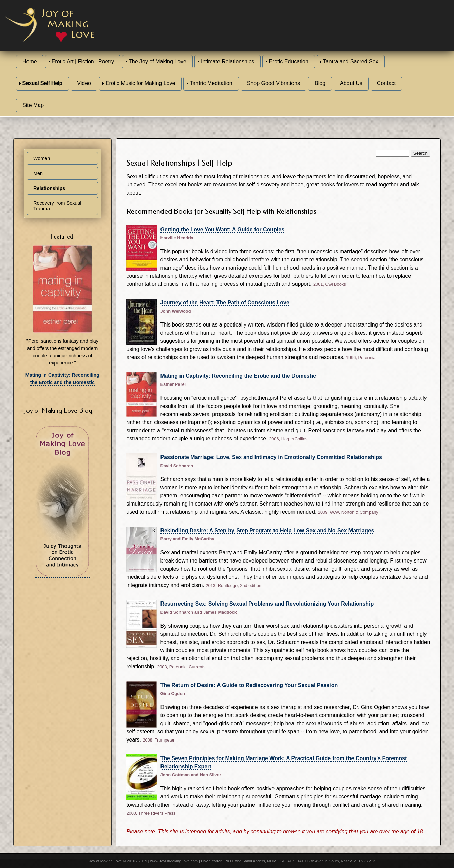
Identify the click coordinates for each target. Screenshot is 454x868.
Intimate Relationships (228, 62)
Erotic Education (289, 62)
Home (30, 62)
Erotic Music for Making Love (140, 83)
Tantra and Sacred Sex (351, 62)
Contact (386, 83)
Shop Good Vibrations (273, 83)
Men (38, 173)
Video (84, 83)
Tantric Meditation (211, 83)
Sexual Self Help (42, 83)
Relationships (49, 188)
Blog (320, 83)
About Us (351, 83)
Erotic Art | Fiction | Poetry (83, 62)
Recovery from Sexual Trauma (57, 206)
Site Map (33, 105)
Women (42, 158)
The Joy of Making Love (157, 62)
